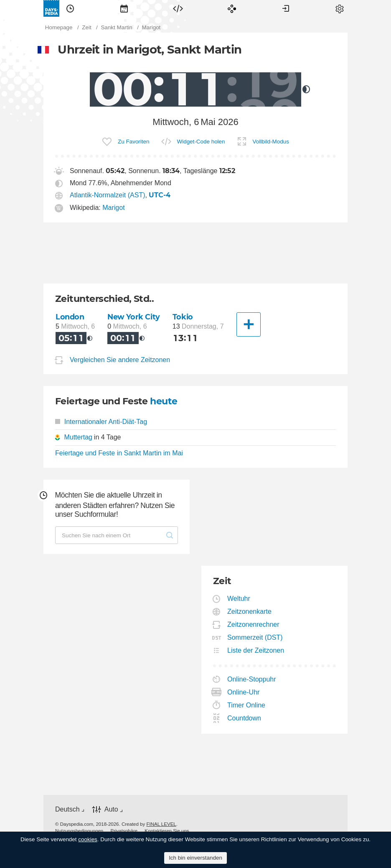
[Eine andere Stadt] (249, 324)
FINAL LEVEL (161, 824)
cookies (88, 839)
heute (164, 401)
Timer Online (246, 705)
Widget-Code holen (201, 142)
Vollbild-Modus (271, 142)
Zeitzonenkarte (250, 611)
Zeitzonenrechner (254, 624)
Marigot (113, 208)
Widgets (178, 8)
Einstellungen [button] (340, 8)
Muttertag (78, 437)
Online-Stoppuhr (252, 679)
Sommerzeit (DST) (255, 637)
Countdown (244, 718)
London (70, 317)
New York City (134, 317)
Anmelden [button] (286, 8)
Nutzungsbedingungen (79, 831)
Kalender (124, 8)
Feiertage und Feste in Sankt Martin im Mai (119, 453)
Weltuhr (239, 599)
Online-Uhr (244, 692)
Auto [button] (111, 809)
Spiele (232, 8)
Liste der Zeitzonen (256, 650)
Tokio (183, 317)
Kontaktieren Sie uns (167, 831)
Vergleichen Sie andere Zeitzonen (120, 360)
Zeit (70, 8)
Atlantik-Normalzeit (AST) (107, 195)
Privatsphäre (124, 831)
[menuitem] (70, 8)
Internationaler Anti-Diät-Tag (101, 422)
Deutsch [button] (67, 809)
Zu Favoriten (133, 142)
